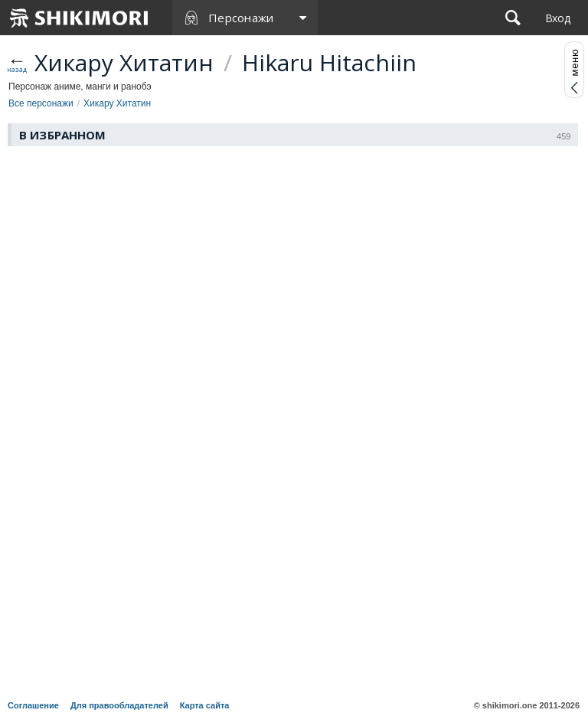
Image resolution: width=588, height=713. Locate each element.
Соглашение (33, 705)
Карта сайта (205, 705)
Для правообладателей (119, 705)
